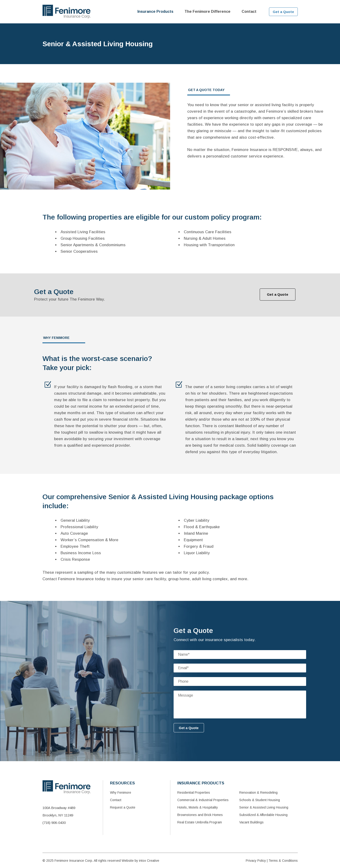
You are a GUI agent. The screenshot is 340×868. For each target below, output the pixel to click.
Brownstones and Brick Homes (200, 815)
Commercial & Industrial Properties (203, 800)
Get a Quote (283, 12)
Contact (116, 800)
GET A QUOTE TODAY (206, 90)
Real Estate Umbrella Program (200, 822)
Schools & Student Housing (260, 800)
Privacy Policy (256, 861)
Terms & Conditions (283, 861)
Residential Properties (194, 793)
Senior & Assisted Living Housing (264, 807)
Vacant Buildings (251, 822)
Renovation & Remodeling (258, 793)
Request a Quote (123, 807)
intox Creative (149, 861)
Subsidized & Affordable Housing (263, 815)
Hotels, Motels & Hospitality (198, 807)
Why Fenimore (121, 793)
